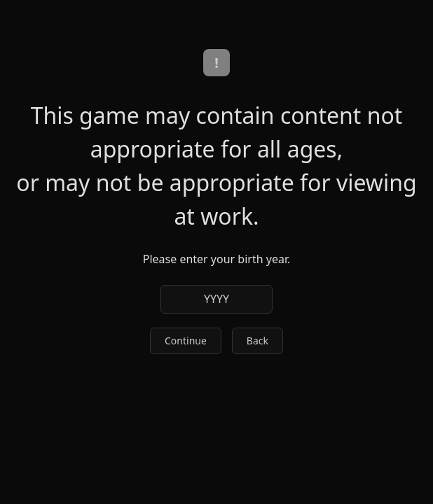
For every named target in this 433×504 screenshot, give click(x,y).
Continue (186, 341)
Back (257, 341)
